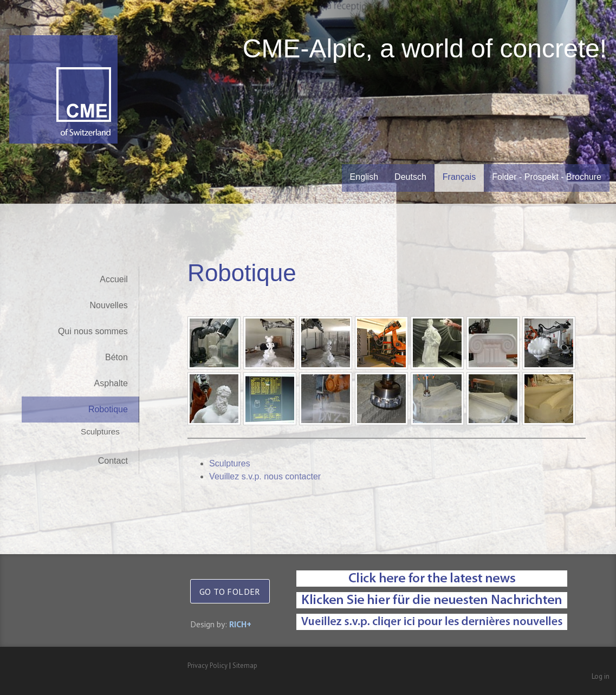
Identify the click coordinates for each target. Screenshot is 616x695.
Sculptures (100, 431)
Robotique (108, 409)
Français (459, 177)
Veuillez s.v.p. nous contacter (270, 476)
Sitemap (245, 665)
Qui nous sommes (93, 331)
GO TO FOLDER (230, 592)
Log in (601, 676)
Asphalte (111, 383)
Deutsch (410, 177)
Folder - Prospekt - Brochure (547, 177)
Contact (113, 461)
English (364, 177)
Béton (116, 357)
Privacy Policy (208, 665)
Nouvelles (109, 305)
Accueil (114, 279)
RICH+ (240, 624)
